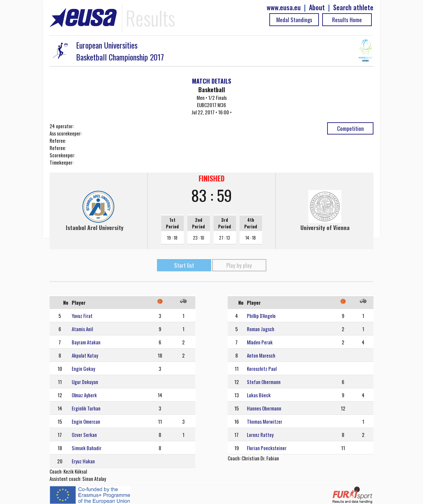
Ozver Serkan (84, 435)
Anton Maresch (261, 355)
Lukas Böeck (259, 395)
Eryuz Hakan (83, 461)
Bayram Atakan (86, 342)
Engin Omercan (86, 421)
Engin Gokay (83, 368)
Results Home (347, 20)
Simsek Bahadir (87, 448)
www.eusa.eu (284, 7)
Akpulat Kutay (85, 355)
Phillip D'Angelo (261, 316)
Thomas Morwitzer (265, 421)
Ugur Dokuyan (85, 382)
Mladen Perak (260, 342)
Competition (350, 128)
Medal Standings (294, 20)
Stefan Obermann (264, 382)
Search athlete (353, 7)
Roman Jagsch (261, 329)
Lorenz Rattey (260, 435)
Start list (184, 265)
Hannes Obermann (264, 408)
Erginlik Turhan (86, 408)
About (317, 7)
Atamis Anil (82, 329)
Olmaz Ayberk (84, 395)
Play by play (239, 265)
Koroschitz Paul (262, 368)
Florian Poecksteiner (267, 448)
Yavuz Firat (82, 316)
